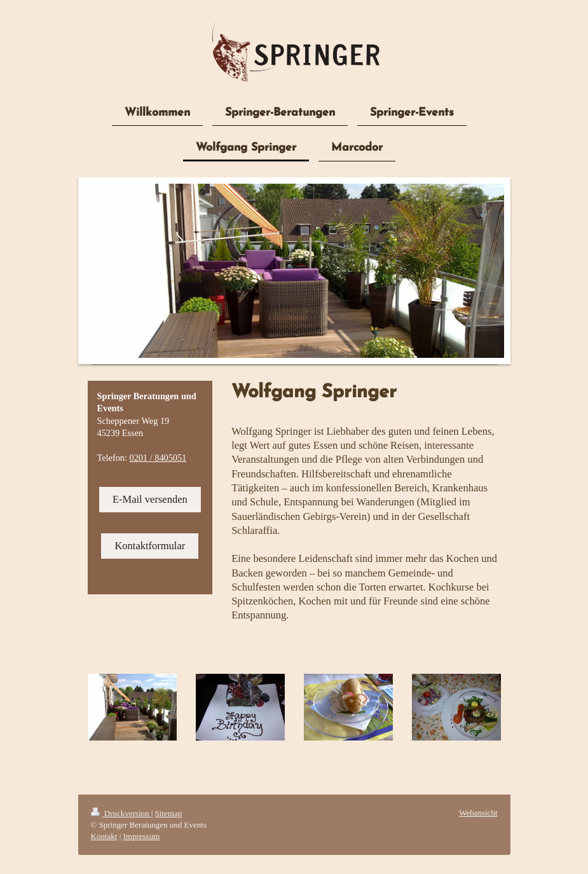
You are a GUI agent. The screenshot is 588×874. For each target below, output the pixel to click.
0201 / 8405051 (158, 458)
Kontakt (104, 836)
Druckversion (121, 813)
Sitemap (169, 813)
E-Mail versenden (150, 499)
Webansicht (478, 813)
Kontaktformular (150, 546)
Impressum (142, 836)
